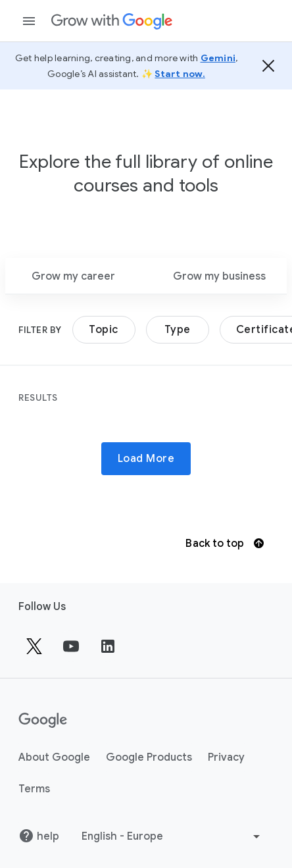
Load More (146, 459)
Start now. (180, 74)
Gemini (218, 58)
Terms (34, 789)
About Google (54, 757)
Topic (104, 330)
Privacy (226, 757)
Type (178, 330)
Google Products (149, 757)
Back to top (224, 544)
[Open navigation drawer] (29, 21)
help (39, 836)
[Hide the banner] (268, 66)
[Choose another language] (172, 836)
